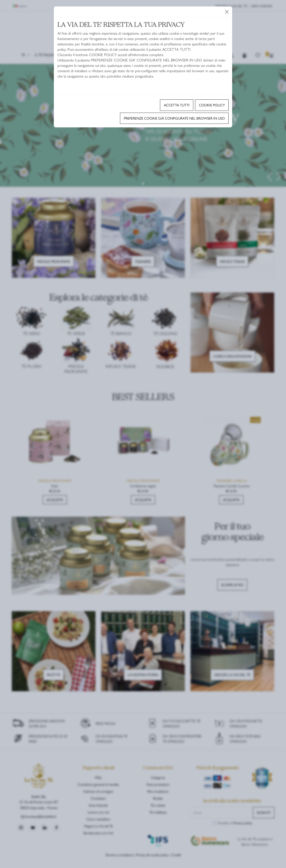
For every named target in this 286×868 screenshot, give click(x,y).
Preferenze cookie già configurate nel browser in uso (174, 118)
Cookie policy (212, 105)
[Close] (227, 12)
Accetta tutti (177, 105)
